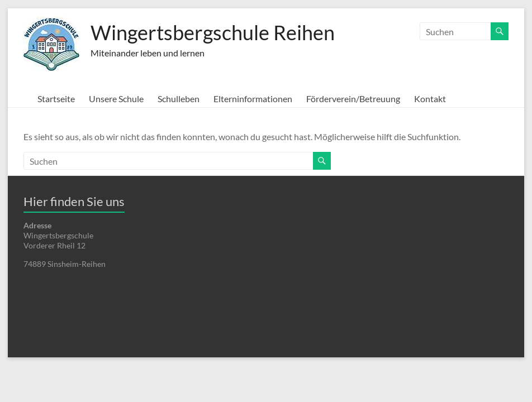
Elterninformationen (253, 99)
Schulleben (179, 99)
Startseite (56, 99)
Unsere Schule (116, 99)
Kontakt (430, 99)
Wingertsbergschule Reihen (213, 32)
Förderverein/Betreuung (353, 99)
